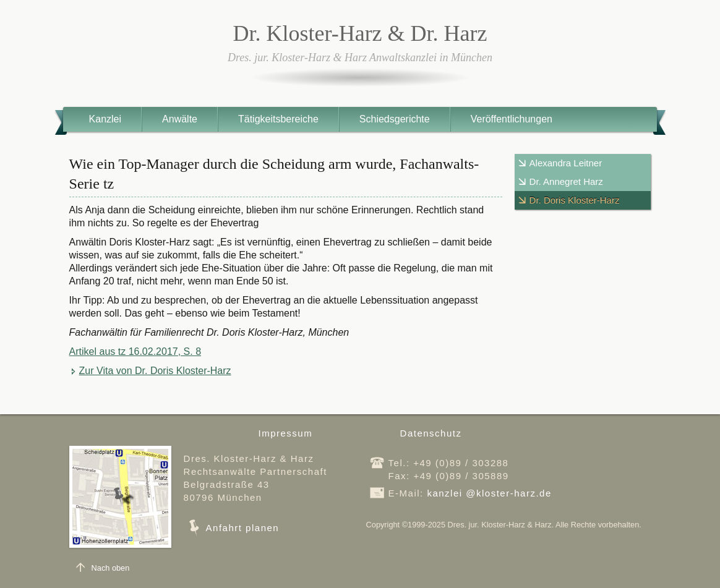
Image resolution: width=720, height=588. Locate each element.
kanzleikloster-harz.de (489, 493)
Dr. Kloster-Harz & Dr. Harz (360, 33)
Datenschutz (431, 433)
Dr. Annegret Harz (566, 181)
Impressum (286, 433)
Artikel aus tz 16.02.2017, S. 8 (135, 352)
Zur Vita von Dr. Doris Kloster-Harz (155, 371)
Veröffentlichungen (512, 119)
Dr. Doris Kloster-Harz (575, 200)
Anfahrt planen (243, 528)
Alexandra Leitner (566, 163)
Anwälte (180, 119)
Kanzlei (105, 119)
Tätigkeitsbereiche (278, 119)
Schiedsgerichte (395, 119)
